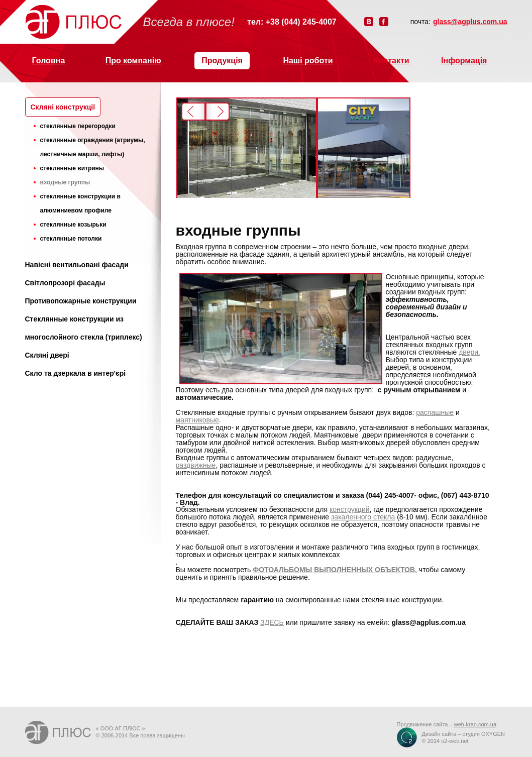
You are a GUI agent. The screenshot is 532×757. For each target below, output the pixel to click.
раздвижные (196, 465)
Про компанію (133, 61)
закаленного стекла (363, 517)
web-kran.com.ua (475, 724)
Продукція (222, 61)
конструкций (350, 509)
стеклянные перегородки (78, 126)
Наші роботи (308, 61)
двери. (469, 352)
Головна (49, 61)
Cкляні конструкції (63, 107)
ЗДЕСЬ (272, 622)
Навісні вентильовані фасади (77, 265)
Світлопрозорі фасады (65, 283)
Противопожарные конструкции (81, 301)
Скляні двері (47, 355)
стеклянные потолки (71, 239)
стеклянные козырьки (73, 225)
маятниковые (197, 420)
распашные (435, 412)
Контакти (391, 61)
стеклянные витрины (72, 168)
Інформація (464, 61)
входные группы (65, 182)
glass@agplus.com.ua (470, 22)
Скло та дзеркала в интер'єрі (76, 373)
